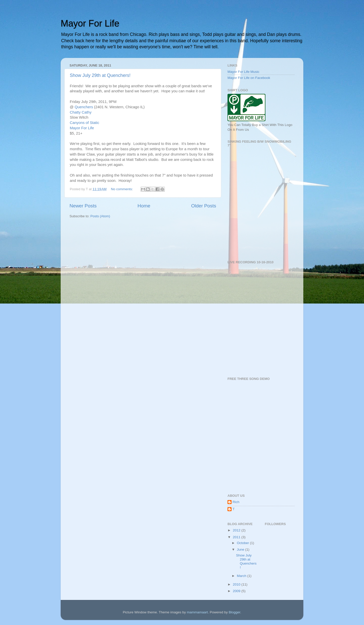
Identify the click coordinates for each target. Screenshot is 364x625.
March (242, 576)
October (243, 543)
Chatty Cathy (81, 112)
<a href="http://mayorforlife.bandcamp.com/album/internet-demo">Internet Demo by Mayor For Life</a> (265, 434)
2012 (237, 530)
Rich (236, 502)
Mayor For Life (90, 23)
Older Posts (204, 206)
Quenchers (84, 107)
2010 (237, 584)
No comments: (122, 189)
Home (144, 206)
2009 (237, 591)
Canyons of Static (84, 123)
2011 (237, 537)
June (241, 549)
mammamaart (197, 612)
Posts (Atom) (100, 216)
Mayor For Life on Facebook (249, 78)
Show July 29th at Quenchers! (100, 75)
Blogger (235, 612)
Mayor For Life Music (243, 72)
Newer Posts (83, 206)
